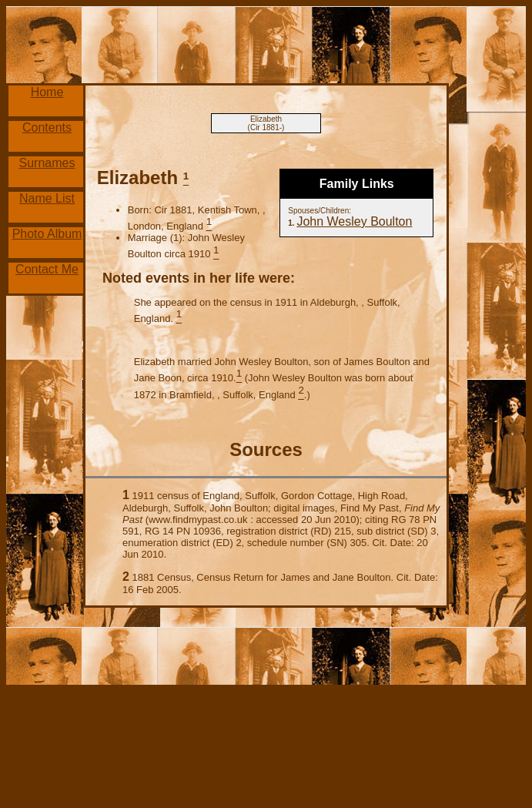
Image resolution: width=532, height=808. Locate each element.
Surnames (47, 163)
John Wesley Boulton (354, 221)
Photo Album (47, 234)
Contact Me (47, 269)
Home (47, 92)
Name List (47, 198)
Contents (47, 127)
